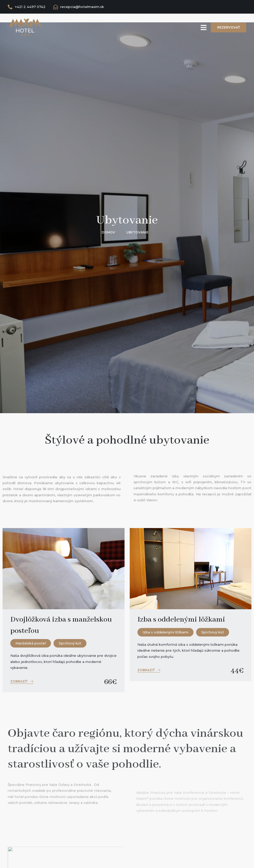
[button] (22, 682)
